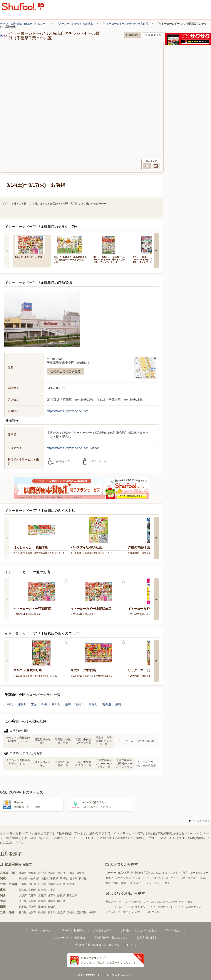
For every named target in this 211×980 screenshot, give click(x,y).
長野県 (32, 884)
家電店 (109, 878)
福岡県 (23, 912)
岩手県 (42, 873)
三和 (147, 912)
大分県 (61, 912)
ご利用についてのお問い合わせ (139, 930)
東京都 (23, 879)
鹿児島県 (82, 912)
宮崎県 (71, 912)
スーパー (111, 873)
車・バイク (172, 878)
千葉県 (54, 879)
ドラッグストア (172, 873)
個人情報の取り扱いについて (111, 938)
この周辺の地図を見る (65, 371)
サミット (111, 912)
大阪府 (23, 895)
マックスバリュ (152, 902)
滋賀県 (52, 895)
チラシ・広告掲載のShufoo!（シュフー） (24, 24)
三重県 (52, 890)
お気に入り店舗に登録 (153, 35)
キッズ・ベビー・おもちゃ (148, 878)
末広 (34, 704)
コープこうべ (126, 912)
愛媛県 (42, 907)
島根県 (52, 901)
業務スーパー (113, 902)
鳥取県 (42, 901)
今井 (44, 704)
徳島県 (23, 907)
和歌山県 (72, 895)
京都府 (42, 895)
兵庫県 (32, 895)
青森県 (32, 873)
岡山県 (23, 901)
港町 (118, 704)
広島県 (32, 901)
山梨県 (23, 884)
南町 (68, 704)
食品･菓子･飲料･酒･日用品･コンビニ (139, 873)
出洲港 (107, 704)
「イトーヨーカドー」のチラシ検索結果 (125, 24)
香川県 (32, 907)
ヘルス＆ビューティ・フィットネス (149, 883)
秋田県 (61, 873)
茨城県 (64, 879)
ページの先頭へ (199, 821)
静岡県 (32, 890)
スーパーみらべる (173, 902)
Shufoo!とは (173, 930)
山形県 (71, 873)
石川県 (61, 884)
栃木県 (73, 879)
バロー (139, 912)
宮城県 (52, 873)
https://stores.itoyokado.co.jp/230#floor (73, 448)
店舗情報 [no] (132, 35)
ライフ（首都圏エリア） (189, 907)
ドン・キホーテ (132, 902)
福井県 (71, 884)
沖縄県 (92, 912)
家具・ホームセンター (196, 873)
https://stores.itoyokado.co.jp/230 (69, 411)
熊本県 (52, 912)
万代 (131, 907)
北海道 (23, 873)
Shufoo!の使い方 (41, 930)
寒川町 (56, 704)
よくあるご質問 (102, 930)
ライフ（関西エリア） (160, 907)
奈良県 (61, 895)
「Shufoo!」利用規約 (72, 930)
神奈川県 (34, 879)
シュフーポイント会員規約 (69, 938)
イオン (189, 902)
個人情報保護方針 (147, 938)
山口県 (61, 901)
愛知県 (23, 890)
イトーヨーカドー (116, 907)
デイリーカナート (162, 912)
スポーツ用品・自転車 (193, 878)
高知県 (52, 907)
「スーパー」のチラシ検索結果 (75, 24)
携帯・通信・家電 (116, 883)
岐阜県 (42, 890)
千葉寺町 (92, 704)
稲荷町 (22, 704)
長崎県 (42, 912)
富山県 (52, 884)
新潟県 (42, 884)
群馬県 (83, 879)
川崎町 (9, 704)
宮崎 (78, 704)
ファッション (123, 878)
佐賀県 (32, 912)
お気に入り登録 (66, 581)
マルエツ (140, 907)
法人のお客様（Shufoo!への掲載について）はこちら (105, 945)
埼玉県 (45, 879)
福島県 (80, 873)
